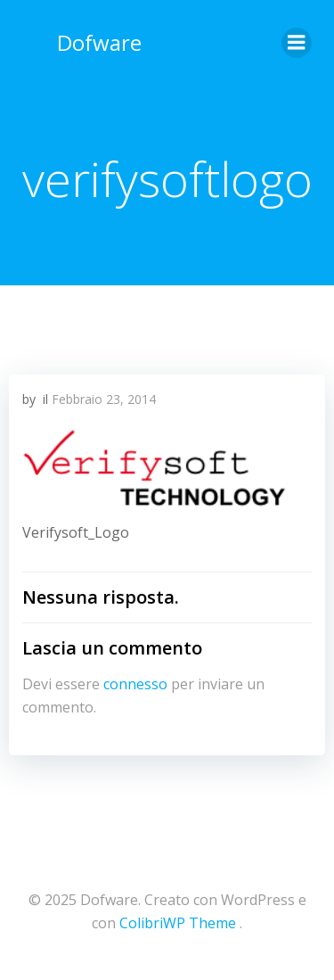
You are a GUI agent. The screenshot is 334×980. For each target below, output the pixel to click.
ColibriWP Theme (178, 923)
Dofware (99, 42)
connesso (135, 684)
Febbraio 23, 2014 (104, 399)
